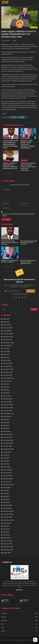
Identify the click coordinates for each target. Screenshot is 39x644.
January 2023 (7, 437)
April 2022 (6, 464)
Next (10, 174)
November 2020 (8, 514)
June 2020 (6, 529)
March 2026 (7, 325)
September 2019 (8, 550)
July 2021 (6, 491)
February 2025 (8, 363)
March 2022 (7, 467)
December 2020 (8, 511)
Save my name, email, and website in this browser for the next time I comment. (18, 215)
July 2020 (6, 526)
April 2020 (6, 535)
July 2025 (6, 349)
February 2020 (8, 541)
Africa (3, 627)
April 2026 (6, 322)
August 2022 (7, 452)
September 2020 (8, 520)
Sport (3, 624)
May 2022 (6, 461)
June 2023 (6, 423)
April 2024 (6, 393)
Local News (7, 138)
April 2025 (6, 357)
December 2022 (8, 440)
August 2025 (7, 346)
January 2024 (8, 402)
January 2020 (8, 544)
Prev (5, 174)
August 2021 (7, 488)
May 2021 (6, 496)
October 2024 (8, 375)
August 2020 (7, 523)
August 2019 (7, 553)
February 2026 (8, 328)
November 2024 (8, 372)
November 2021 (8, 479)
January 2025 (7, 366)
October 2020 (8, 517)
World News (4, 620)
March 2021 (7, 502)
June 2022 (6, 458)
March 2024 (7, 396)
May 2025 (6, 354)
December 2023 (8, 405)
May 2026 (6, 319)
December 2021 (8, 476)
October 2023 (8, 411)
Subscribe (31, 291)
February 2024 (8, 399)
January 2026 (7, 331)
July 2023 (6, 420)
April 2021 (6, 499)
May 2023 (6, 426)
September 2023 (8, 414)
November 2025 (8, 337)
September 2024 (8, 378)
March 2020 (7, 538)
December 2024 (8, 369)
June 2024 (6, 387)
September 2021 (8, 485)
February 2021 (8, 505)
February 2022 (8, 470)
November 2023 (8, 408)
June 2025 (6, 352)
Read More (19, 590)
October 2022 (8, 446)
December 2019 (8, 547)
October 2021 (7, 482)
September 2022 (8, 449)
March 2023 (7, 431)
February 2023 (8, 434)
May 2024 (6, 390)
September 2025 (8, 343)
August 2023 (7, 417)
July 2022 (6, 455)
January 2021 (7, 508)
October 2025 (8, 340)
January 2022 (7, 473)
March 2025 (7, 360)
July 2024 (6, 384)
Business (3, 617)
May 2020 (6, 532)
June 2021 (6, 494)
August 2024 (7, 381)
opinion (3, 631)
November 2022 (8, 443)
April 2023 (6, 428)
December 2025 (8, 334)
